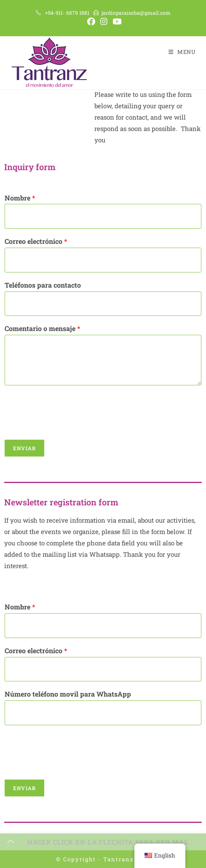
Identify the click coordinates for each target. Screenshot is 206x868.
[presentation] (68, 425)
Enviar (24, 448)
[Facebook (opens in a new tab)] (91, 22)
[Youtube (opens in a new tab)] (116, 22)
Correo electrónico (36, 241)
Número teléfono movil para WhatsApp (68, 694)
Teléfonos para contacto (43, 285)
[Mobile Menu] (182, 52)
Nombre (20, 198)
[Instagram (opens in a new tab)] (104, 22)
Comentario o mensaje (42, 328)
